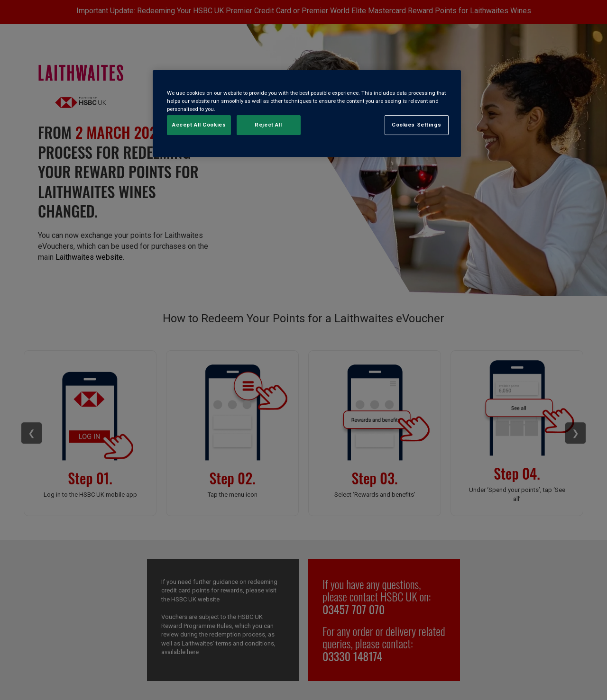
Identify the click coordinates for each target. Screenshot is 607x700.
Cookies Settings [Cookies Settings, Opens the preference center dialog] (416, 125)
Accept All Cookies (199, 125)
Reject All (268, 125)
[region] (307, 114)
